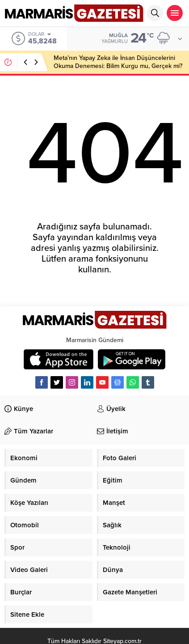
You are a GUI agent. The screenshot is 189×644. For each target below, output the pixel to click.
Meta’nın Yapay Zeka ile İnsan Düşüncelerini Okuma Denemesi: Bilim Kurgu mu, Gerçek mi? (118, 62)
